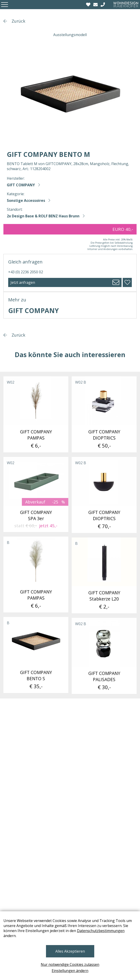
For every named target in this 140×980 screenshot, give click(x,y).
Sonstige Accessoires (26, 200)
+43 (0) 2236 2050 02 (26, 272)
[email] (96, 5)
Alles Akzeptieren (70, 951)
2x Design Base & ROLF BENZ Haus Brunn (43, 216)
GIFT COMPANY (21, 185)
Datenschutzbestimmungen (101, 931)
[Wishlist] (89, 5)
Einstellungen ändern (70, 971)
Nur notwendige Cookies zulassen (70, 964)
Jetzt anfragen (23, 282)
